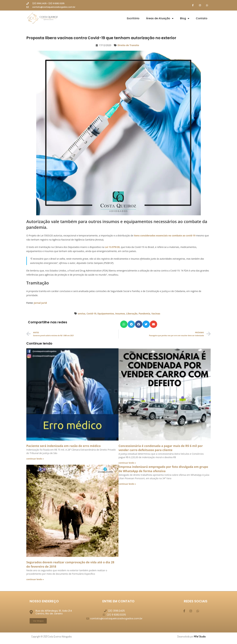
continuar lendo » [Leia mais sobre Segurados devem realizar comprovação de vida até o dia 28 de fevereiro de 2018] (35, 580)
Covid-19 (91, 314)
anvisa (82, 314)
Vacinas (156, 314)
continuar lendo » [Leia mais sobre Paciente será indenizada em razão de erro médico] (35, 459)
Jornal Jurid (40, 303)
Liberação (132, 314)
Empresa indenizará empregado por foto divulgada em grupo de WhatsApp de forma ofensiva (163, 469)
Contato (202, 19)
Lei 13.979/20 (112, 247)
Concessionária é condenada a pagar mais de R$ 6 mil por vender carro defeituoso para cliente (161, 448)
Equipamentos (106, 314)
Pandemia (144, 314)
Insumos (120, 314)
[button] (124, 324)
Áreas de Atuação (160, 19)
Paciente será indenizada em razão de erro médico (64, 446)
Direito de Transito (128, 46)
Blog (185, 19)
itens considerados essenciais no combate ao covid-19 (164, 236)
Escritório (133, 19)
